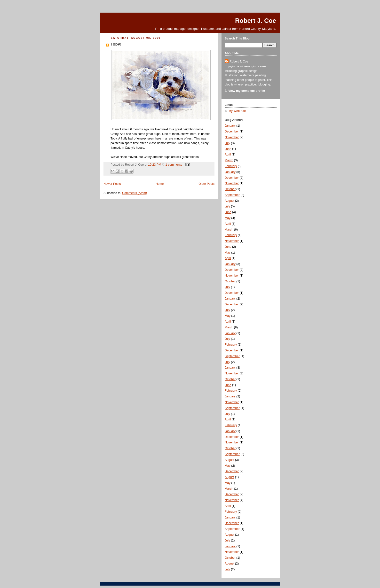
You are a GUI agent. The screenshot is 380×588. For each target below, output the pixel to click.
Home (160, 184)
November (232, 137)
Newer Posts (112, 184)
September (232, 195)
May (228, 218)
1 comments (174, 165)
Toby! (116, 44)
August (229, 201)
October (230, 189)
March (229, 160)
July (227, 143)
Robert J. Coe (256, 21)
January (230, 126)
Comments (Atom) (135, 193)
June (228, 149)
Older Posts (206, 184)
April (228, 155)
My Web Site (237, 111)
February (231, 166)
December (232, 132)
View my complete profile (247, 91)
